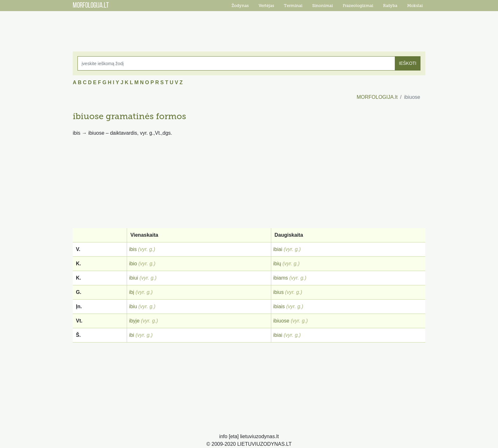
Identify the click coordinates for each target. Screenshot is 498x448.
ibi (131, 335)
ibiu (133, 306)
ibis (133, 249)
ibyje (134, 321)
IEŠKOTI (408, 63)
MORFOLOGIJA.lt (377, 97)
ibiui (133, 278)
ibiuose (281, 321)
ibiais (279, 306)
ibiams (280, 278)
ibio (133, 264)
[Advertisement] (249, 27)
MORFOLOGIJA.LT (91, 6)
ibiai (278, 249)
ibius (278, 292)
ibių (277, 264)
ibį (131, 292)
